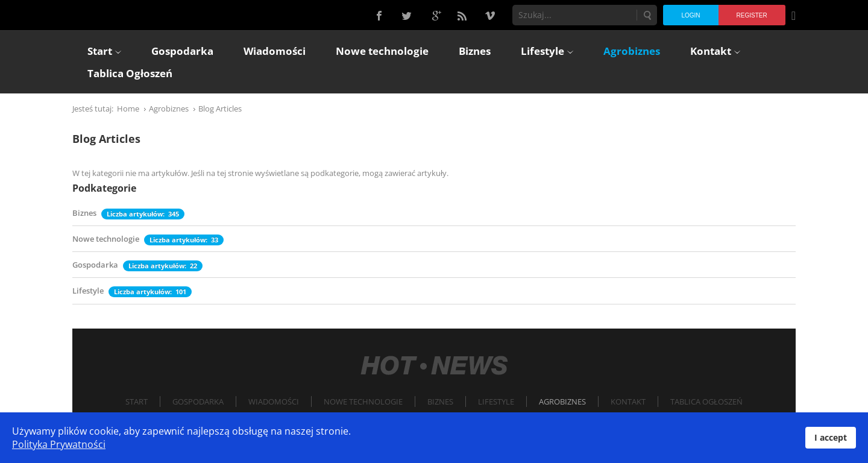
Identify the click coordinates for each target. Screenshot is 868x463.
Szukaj (647, 15)
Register (752, 15)
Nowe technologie (106, 239)
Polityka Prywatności (59, 444)
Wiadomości (274, 402)
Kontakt (628, 402)
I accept (831, 437)
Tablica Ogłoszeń (706, 402)
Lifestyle (88, 291)
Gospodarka (95, 265)
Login (690, 15)
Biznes (84, 213)
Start (137, 402)
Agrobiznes (562, 402)
